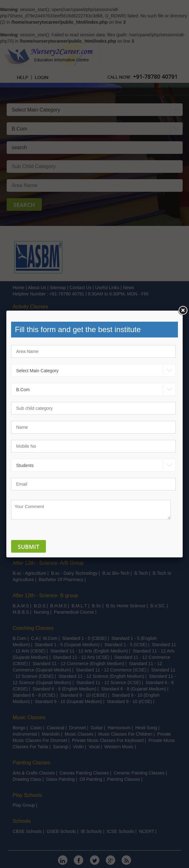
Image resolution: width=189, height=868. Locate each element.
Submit (28, 547)
